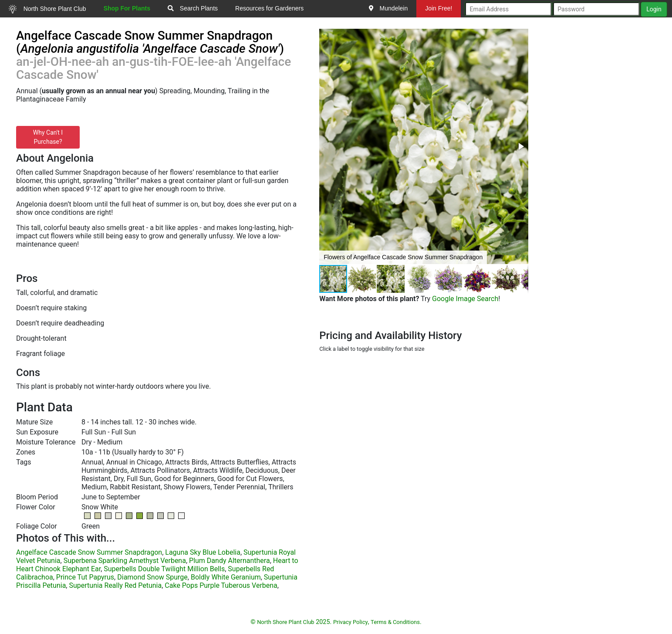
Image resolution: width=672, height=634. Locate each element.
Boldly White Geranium (226, 577)
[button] (520, 146)
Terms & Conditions (395, 622)
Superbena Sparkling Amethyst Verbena (125, 561)
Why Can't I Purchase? (48, 137)
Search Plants (193, 8)
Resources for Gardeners (269, 8)
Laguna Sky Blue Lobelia (203, 552)
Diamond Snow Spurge (152, 577)
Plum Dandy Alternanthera (230, 561)
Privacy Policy (351, 622)
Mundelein (388, 8)
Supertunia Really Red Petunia (115, 585)
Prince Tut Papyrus (85, 577)
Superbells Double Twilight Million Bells (164, 569)
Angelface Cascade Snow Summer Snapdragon (89, 552)
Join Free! (439, 8)
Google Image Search (465, 299)
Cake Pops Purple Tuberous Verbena (221, 585)
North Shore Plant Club (47, 9)
